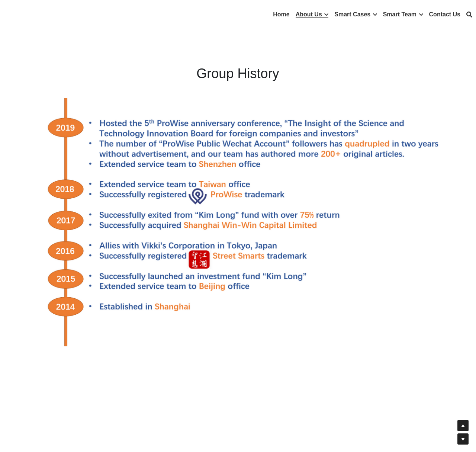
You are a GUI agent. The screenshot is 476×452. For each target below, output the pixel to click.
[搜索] (469, 15)
